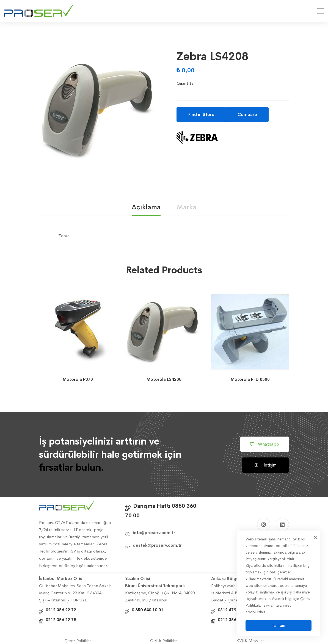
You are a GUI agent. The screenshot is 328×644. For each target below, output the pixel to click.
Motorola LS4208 (164, 379)
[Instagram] (264, 524)
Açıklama (146, 207)
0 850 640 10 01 (148, 610)
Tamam (279, 625)
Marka (187, 207)
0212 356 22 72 (61, 610)
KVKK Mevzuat (250, 641)
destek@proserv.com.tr (157, 545)
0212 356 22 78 (61, 620)
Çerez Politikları (78, 641)
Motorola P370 (78, 379)
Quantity (185, 83)
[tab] (146, 208)
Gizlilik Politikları (164, 641)
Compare (247, 114)
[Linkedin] (282, 524)
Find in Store (201, 114)
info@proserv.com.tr (154, 533)
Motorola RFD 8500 (250, 379)
